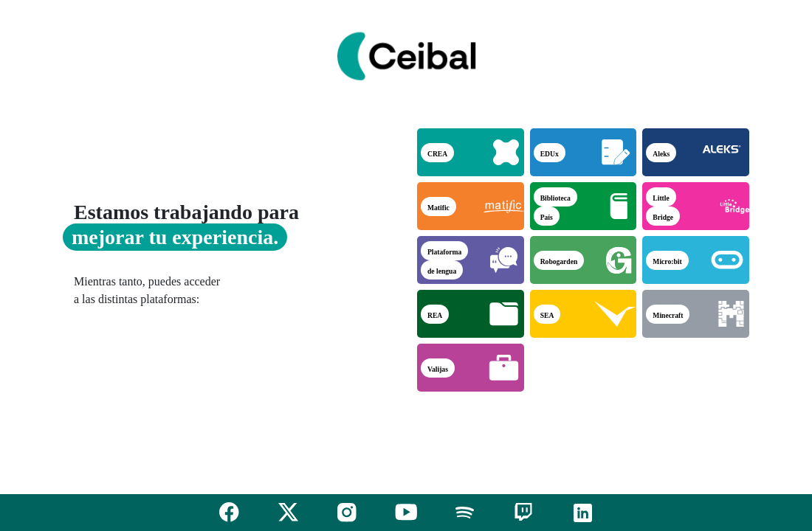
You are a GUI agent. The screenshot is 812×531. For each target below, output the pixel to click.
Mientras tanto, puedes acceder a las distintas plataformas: (147, 290)
